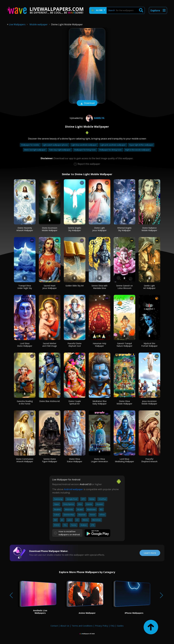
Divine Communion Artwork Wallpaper (25, 460)
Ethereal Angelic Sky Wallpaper (124, 229)
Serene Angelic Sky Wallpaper (75, 229)
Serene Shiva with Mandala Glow (99, 287)
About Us (65, 626)
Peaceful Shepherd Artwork (149, 460)
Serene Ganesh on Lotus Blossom (124, 287)
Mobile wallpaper (39, 24)
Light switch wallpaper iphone (55, 145)
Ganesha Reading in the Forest (25, 402)
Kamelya (95, 118)
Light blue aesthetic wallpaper (84, 145)
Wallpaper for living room (85, 150)
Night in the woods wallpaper (138, 150)
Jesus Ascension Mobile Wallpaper (149, 402)
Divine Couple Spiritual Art (75, 402)
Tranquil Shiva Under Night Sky (25, 287)
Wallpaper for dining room (111, 150)
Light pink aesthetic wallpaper (113, 145)
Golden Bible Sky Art (75, 286)
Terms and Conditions (82, 626)
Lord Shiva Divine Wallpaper (25, 345)
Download (87, 103)
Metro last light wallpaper (35, 150)
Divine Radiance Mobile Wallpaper (149, 229)
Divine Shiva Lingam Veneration (99, 460)
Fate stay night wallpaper (60, 150)
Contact (54, 626)
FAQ (112, 626)
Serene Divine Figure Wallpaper (50, 460)
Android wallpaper (73, 489)
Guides (120, 626)
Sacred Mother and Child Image (50, 345)
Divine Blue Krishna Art (50, 401)
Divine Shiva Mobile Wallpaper (124, 402)
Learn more (150, 553)
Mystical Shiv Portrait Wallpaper (149, 345)
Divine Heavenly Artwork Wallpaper (25, 229)
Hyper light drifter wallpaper (141, 145)
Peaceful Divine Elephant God (75, 345)
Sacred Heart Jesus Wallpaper (50, 287)
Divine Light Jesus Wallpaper (99, 229)
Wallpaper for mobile (30, 145)
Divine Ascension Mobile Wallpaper (50, 229)
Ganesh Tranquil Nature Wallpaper (124, 345)
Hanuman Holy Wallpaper (99, 345)
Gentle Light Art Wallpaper (149, 287)
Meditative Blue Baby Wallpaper (100, 402)
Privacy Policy (102, 626)
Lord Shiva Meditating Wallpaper (124, 460)
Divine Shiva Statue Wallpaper (75, 460)
